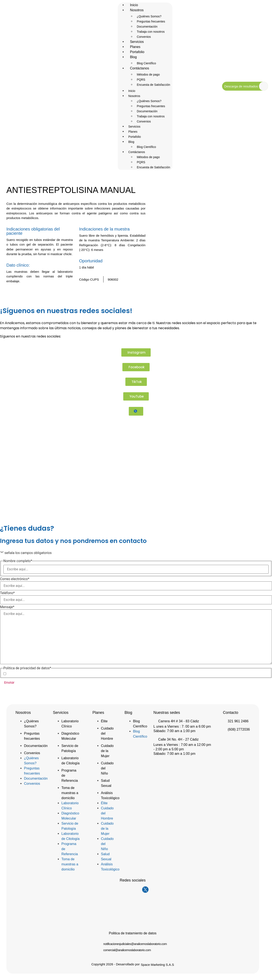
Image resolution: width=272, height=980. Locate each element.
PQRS (141, 80)
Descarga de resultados (241, 86)
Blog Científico (146, 147)
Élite (104, 721)
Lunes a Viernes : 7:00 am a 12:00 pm (182, 745)
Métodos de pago (148, 75)
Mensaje (7, 607)
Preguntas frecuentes (151, 21)
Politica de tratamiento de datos (133, 933)
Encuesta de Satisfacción (154, 85)
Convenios (144, 121)
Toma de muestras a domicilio (70, 793)
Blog (133, 57)
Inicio (132, 91)
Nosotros (137, 10)
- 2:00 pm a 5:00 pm (169, 749)
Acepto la (36, 674)
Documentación (147, 27)
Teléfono (7, 593)
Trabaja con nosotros (151, 32)
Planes (133, 132)
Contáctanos (140, 68)
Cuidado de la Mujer (107, 751)
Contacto (231, 713)
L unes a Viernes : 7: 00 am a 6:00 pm (182, 726)
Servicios (134, 127)
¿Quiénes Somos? (149, 16)
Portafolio (135, 137)
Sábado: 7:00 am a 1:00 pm (174, 731)
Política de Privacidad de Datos (43, 674)
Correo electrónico (15, 579)
